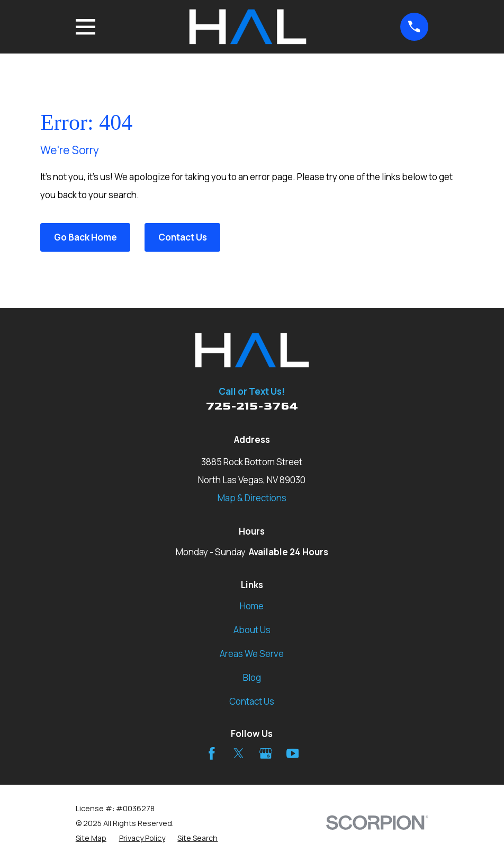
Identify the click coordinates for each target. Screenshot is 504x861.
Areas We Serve (252, 654)
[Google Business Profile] (266, 753)
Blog (252, 677)
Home (252, 606)
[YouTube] (293, 753)
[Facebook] (212, 753)
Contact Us (183, 237)
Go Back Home (85, 237)
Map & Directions (252, 498)
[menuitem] (91, 838)
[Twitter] (239, 753)
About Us (252, 630)
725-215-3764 (252, 406)
